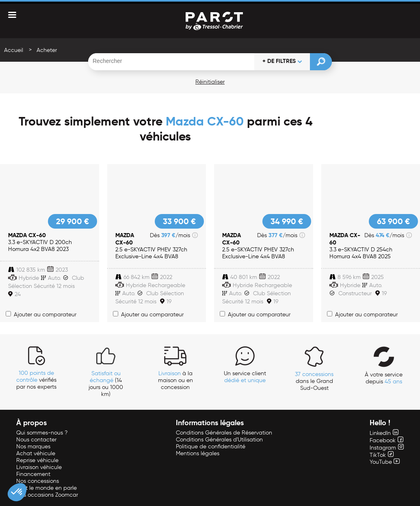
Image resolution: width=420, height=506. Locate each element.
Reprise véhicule (37, 460)
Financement (33, 474)
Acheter (47, 50)
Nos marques (33, 447)
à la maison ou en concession (175, 380)
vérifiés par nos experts (36, 380)
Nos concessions (38, 481)
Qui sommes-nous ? (42, 433)
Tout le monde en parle (47, 488)
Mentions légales (198, 453)
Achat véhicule (36, 453)
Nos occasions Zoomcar (47, 495)
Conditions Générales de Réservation (224, 433)
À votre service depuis (384, 378)
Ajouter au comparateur (41, 315)
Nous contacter (36, 440)
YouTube (385, 462)
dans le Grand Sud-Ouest (314, 381)
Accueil (14, 50)
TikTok (382, 455)
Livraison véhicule (39, 467)
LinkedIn (384, 433)
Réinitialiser (210, 82)
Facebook (386, 440)
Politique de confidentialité (211, 447)
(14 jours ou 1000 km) (106, 384)
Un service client (245, 377)
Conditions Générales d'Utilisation (219, 440)
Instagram (387, 448)
